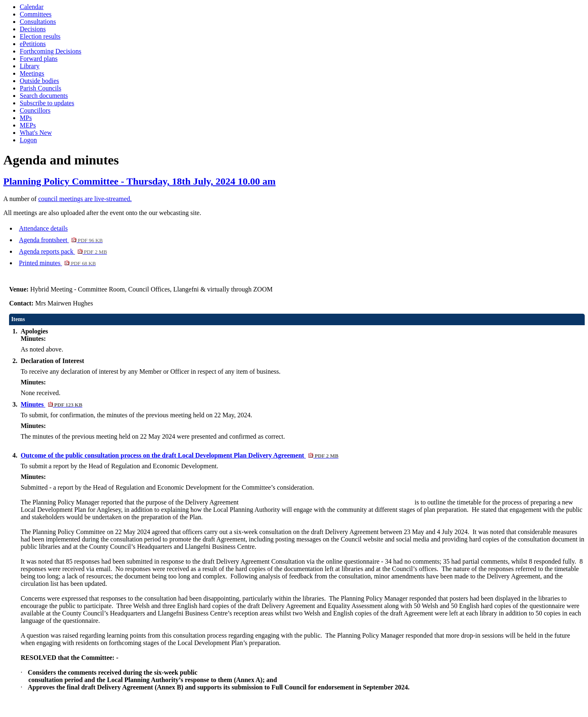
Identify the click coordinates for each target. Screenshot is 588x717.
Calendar (32, 7)
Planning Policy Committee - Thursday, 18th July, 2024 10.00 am (139, 181)
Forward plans (39, 59)
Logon (28, 140)
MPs (26, 118)
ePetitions (33, 44)
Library (30, 66)
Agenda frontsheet (61, 240)
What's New (36, 133)
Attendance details (43, 228)
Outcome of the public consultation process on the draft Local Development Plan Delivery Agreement (179, 455)
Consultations (38, 22)
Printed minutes (57, 263)
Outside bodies (39, 81)
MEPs (28, 125)
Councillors (35, 110)
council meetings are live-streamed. (85, 199)
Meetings (32, 73)
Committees (36, 14)
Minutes (51, 404)
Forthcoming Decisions (51, 51)
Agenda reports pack (63, 251)
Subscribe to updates (47, 103)
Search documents (44, 96)
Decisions (33, 29)
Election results (40, 36)
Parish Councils (41, 88)
